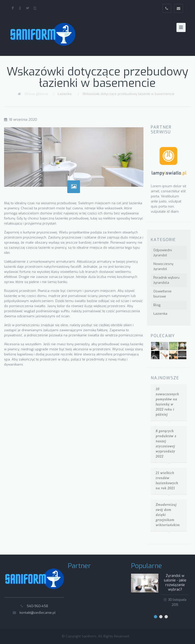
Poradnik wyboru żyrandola (166, 280)
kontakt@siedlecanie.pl (38, 613)
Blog (157, 305)
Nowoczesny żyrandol (163, 266)
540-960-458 (37, 606)
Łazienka (65, 94)
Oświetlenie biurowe (162, 294)
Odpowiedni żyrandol (163, 253)
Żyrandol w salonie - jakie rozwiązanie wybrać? (175, 583)
